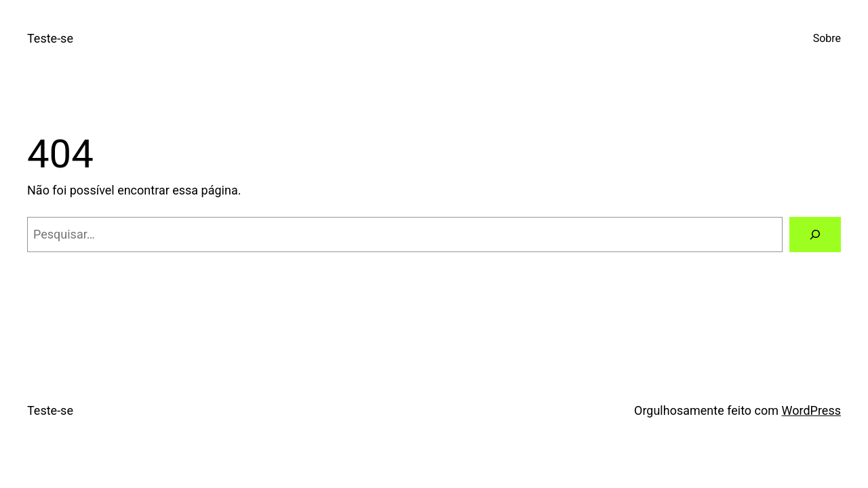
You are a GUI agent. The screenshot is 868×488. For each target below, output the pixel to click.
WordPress (811, 410)
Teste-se (50, 38)
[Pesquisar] (815, 235)
